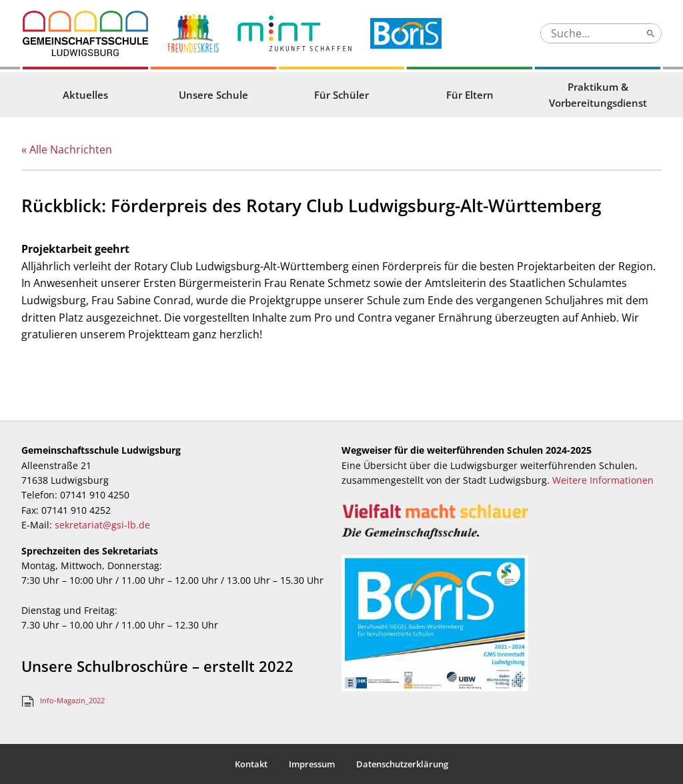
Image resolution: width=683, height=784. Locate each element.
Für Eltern (470, 95)
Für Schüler (341, 95)
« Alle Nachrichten (67, 149)
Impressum (312, 764)
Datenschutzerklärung (402, 764)
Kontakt (251, 764)
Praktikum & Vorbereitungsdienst (598, 95)
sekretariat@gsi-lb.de (102, 525)
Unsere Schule (213, 95)
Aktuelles (85, 95)
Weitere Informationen (603, 480)
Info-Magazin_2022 (72, 700)
